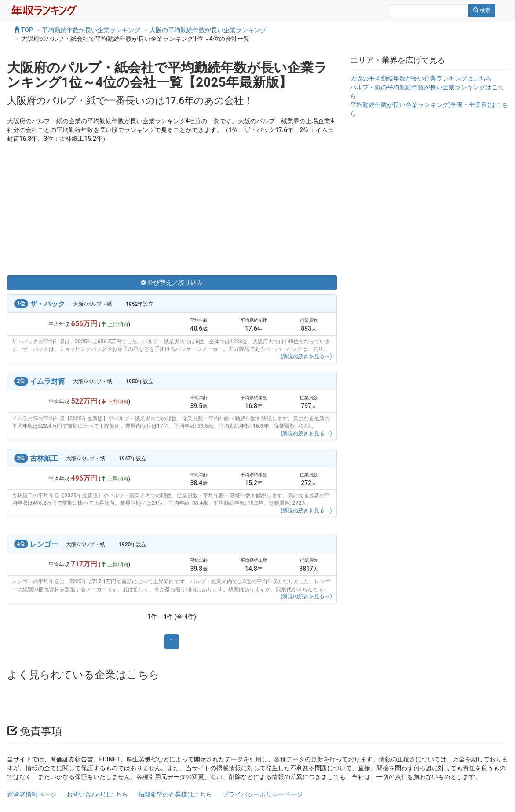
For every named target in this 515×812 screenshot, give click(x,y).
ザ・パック (47, 304)
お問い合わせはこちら (97, 794)
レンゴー (44, 544)
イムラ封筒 (47, 381)
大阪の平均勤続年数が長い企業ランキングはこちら (421, 78)
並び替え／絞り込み (172, 283)
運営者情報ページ (32, 794)
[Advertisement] (172, 209)
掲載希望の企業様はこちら (175, 794)
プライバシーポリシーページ (263, 794)
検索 (482, 11)
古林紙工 (44, 458)
